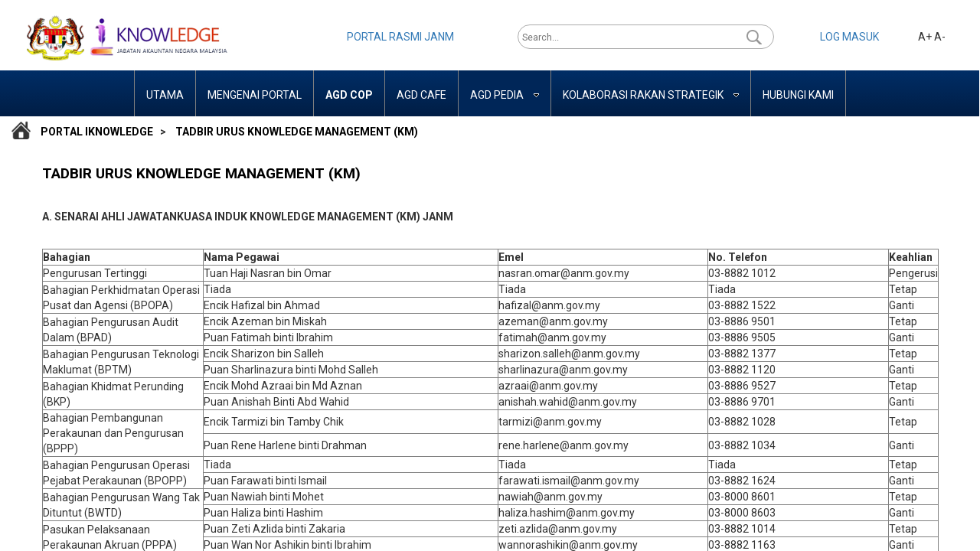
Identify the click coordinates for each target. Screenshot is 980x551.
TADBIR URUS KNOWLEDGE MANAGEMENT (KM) (297, 132)
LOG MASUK (849, 37)
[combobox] (634, 37)
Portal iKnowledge (97, 132)
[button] (754, 37)
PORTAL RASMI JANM (400, 37)
